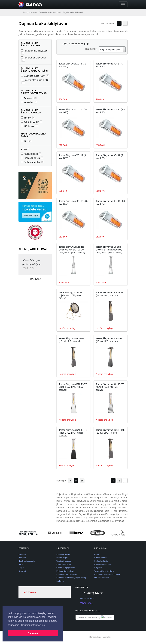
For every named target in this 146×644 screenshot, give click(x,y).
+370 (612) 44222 (89, 593)
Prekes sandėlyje (33, 162)
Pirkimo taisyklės (63, 558)
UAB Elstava (29, 592)
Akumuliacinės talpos (102, 564)
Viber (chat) (84, 603)
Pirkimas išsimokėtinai (65, 571)
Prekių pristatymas (64, 564)
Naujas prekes (31, 154)
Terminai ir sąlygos (64, 561)
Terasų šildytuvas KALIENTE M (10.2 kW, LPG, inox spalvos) (110, 387)
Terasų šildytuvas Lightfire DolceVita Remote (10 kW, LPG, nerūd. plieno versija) (109, 250)
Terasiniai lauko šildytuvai (50, 12)
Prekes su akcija (32, 158)
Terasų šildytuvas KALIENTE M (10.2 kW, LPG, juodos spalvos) (73, 433)
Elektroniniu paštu (87, 598)
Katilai (97, 554)
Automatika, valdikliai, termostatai (107, 574)
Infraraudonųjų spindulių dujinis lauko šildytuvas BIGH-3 (71, 295)
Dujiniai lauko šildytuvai (73, 12)
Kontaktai (22, 571)
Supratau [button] (33, 633)
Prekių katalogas (30, 12)
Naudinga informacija (27, 561)
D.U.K (21, 564)
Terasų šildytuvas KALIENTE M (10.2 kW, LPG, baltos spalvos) (73, 387)
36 (82, 481)
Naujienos (22, 558)
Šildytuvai (98, 568)
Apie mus (22, 554)
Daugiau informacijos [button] (33, 625)
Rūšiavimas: (91, 49)
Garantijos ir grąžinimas (66, 568)
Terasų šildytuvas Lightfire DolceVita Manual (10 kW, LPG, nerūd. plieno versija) (72, 250)
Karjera (21, 568)
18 (76, 481)
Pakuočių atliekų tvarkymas (67, 574)
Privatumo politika (63, 554)
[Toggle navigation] (123, 5)
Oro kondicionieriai (102, 578)
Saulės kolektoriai (101, 561)
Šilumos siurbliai (101, 558)
